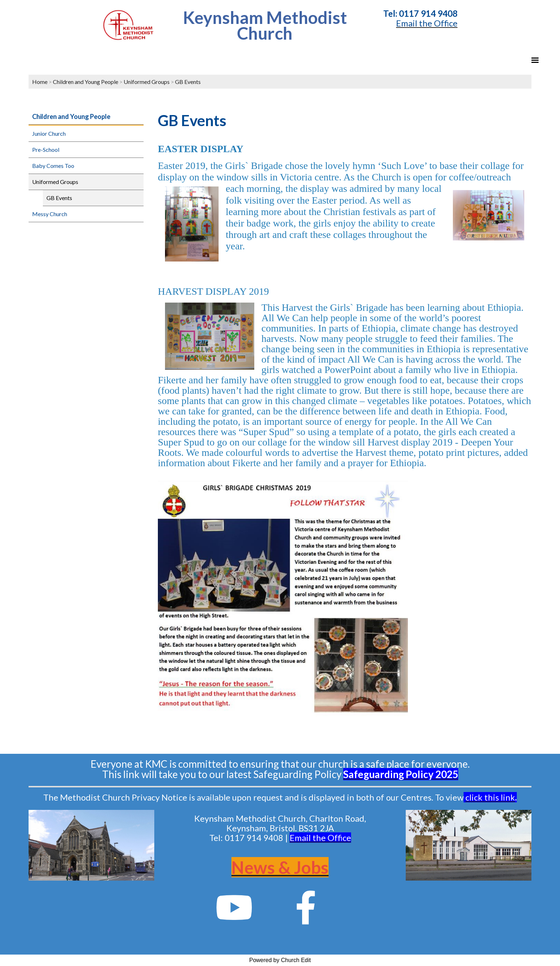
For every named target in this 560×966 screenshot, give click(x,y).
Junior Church (49, 133)
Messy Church (50, 214)
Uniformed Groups (147, 82)
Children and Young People (86, 82)
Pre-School (46, 150)
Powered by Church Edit (280, 960)
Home (40, 82)
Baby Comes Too (53, 166)
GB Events (188, 82)
